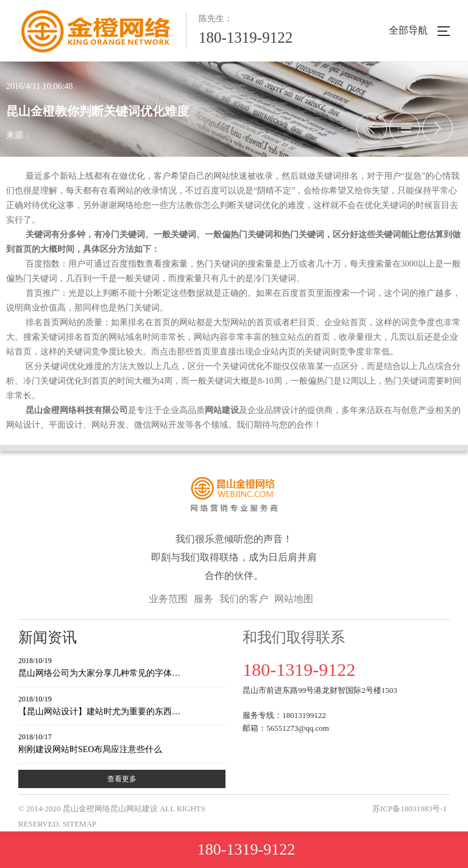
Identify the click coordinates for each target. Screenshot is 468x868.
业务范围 (168, 599)
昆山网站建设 (134, 809)
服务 (204, 599)
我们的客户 (244, 599)
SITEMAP (80, 824)
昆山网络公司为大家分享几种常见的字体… (122, 666)
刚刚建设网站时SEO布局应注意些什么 (122, 743)
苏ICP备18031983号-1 (409, 809)
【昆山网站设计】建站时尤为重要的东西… (122, 705)
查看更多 (122, 779)
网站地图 (294, 599)
